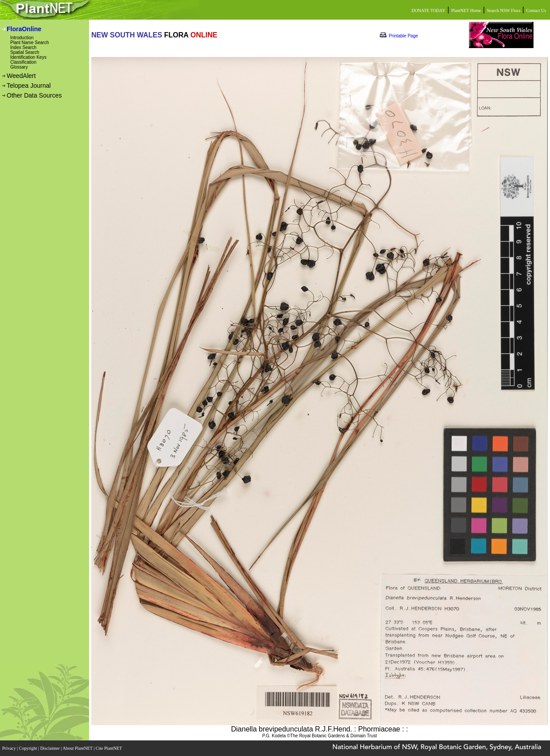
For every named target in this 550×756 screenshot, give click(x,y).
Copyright (29, 748)
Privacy (10, 748)
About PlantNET (78, 748)
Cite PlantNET (109, 748)
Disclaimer (50, 748)
